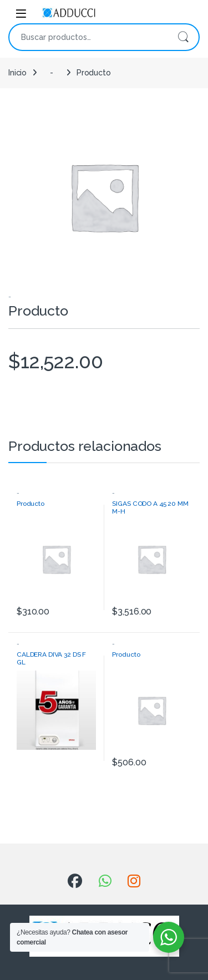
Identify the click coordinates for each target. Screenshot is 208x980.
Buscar (183, 37)
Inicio (17, 73)
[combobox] (88, 37)
